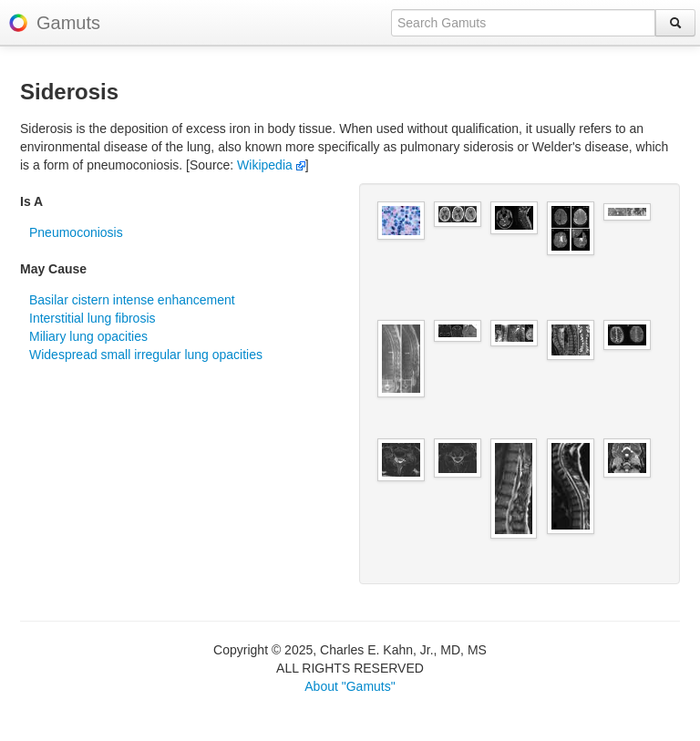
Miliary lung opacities (88, 336)
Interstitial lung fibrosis (93, 318)
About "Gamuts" (350, 686)
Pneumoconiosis (76, 232)
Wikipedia (271, 165)
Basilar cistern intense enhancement (132, 300)
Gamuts (68, 23)
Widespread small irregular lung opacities (146, 355)
